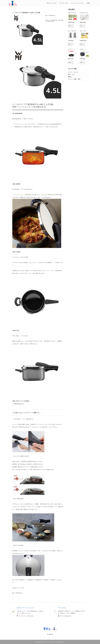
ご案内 (88, 3)
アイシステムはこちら (65, 616)
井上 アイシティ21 (52, 3)
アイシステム (62, 608)
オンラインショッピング (77, 3)
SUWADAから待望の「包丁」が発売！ (84, 13)
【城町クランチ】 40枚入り (83, 31)
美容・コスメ (71, 74)
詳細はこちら (71, 26)
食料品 (70, 77)
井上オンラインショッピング (26, 608)
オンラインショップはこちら (25, 616)
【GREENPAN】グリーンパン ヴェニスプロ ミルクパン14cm (87, 49)
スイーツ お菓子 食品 (74, 79)
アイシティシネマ (64, 3)
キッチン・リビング (73, 72)
